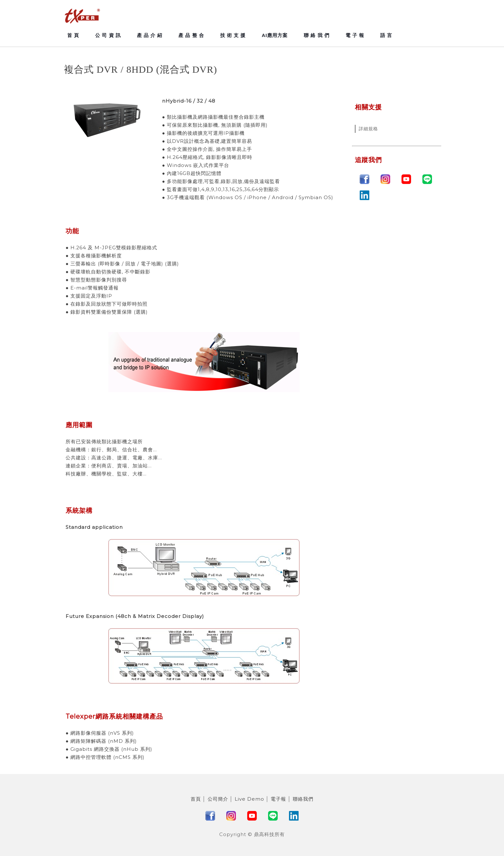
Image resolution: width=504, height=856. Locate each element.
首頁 (196, 799)
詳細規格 (368, 129)
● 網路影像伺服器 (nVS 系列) (100, 733)
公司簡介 (218, 799)
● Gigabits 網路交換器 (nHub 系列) (109, 749)
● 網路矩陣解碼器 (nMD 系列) (101, 741)
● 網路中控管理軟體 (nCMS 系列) (105, 757)
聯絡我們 (303, 799)
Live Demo (249, 799)
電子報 (278, 799)
